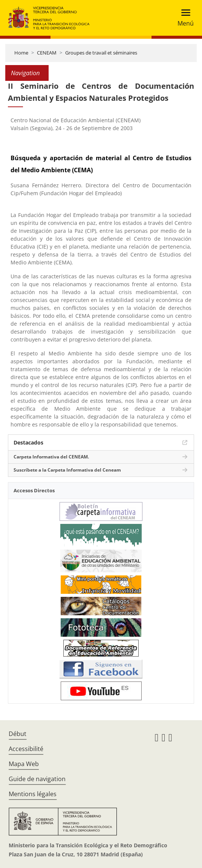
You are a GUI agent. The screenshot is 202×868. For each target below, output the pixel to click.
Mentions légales (33, 794)
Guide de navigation (37, 779)
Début (18, 734)
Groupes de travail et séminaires (101, 53)
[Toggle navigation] (183, 18)
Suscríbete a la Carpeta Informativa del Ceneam (67, 470)
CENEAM (47, 53)
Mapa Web (24, 764)
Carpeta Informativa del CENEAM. (51, 457)
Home (21, 53)
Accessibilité (26, 749)
